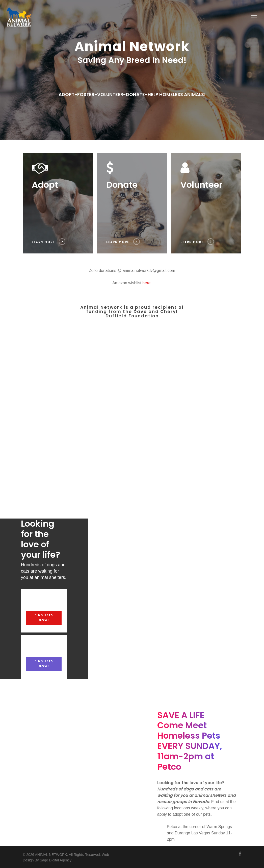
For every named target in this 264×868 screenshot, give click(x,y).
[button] (254, 17)
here (146, 283)
